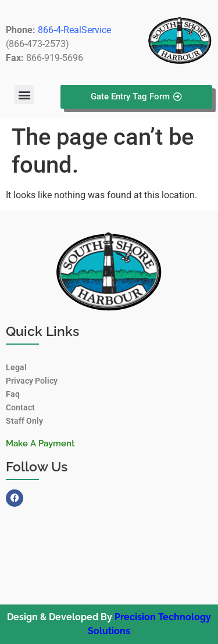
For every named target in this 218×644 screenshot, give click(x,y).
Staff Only (24, 421)
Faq (13, 394)
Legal (16, 367)
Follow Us (37, 466)
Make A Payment (40, 443)
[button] (24, 94)
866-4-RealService (74, 30)
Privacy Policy (32, 381)
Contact (20, 407)
